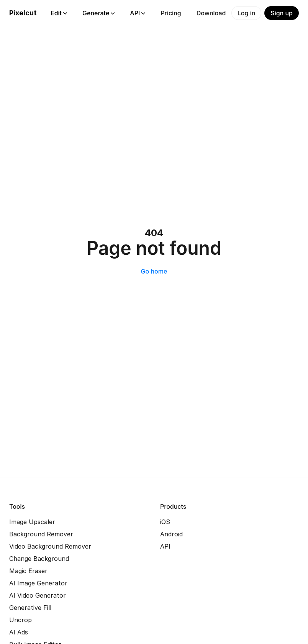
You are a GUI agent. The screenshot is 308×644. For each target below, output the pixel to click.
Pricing (171, 13)
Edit (59, 13)
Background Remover (41, 534)
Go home (154, 271)
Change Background (39, 559)
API (138, 13)
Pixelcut (23, 13)
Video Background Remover (50, 546)
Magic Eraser (28, 571)
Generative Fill (30, 608)
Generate (98, 13)
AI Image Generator (38, 583)
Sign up (282, 13)
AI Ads (19, 632)
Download (211, 13)
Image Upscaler (32, 522)
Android (171, 534)
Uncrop (20, 620)
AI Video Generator (38, 595)
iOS (165, 522)
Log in (247, 13)
